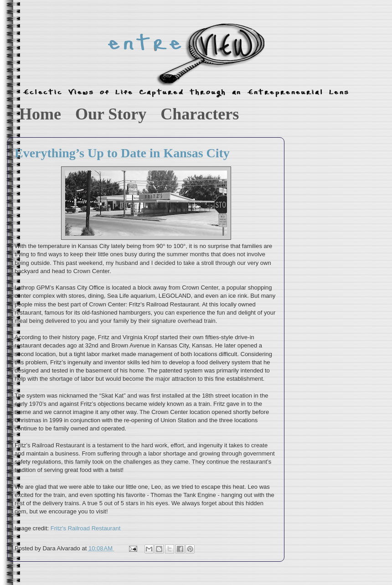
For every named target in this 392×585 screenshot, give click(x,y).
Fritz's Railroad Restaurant (86, 528)
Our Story (111, 114)
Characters (200, 114)
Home (40, 114)
